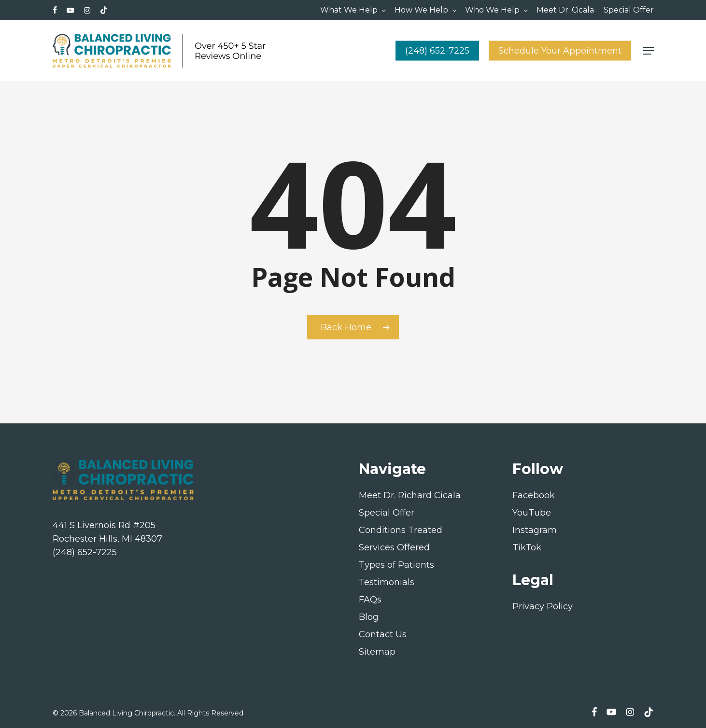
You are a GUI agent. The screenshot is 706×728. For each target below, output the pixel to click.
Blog (369, 617)
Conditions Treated (401, 530)
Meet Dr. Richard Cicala (410, 495)
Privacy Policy (543, 606)
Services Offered (394, 547)
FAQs (370, 600)
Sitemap (377, 652)
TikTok (527, 547)
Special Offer (387, 513)
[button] (649, 51)
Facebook (534, 495)
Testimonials (387, 582)
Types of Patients (396, 565)
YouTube (532, 513)
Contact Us (383, 634)
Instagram (535, 530)
